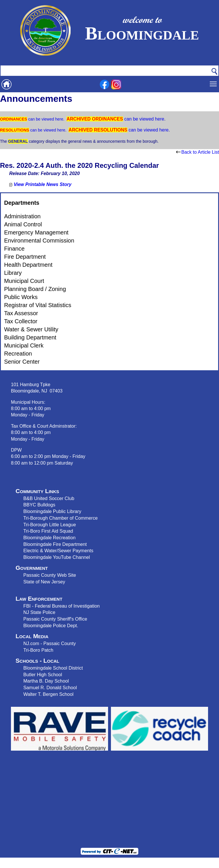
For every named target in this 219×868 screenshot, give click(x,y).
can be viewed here (45, 119)
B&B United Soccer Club (49, 498)
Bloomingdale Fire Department (55, 544)
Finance (14, 249)
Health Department (28, 265)
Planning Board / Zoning (35, 289)
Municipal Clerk (24, 345)
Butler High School (43, 675)
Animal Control (23, 224)
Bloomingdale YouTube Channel (57, 557)
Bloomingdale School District (53, 668)
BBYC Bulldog (38, 505)
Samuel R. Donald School (50, 687)
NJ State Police (39, 612)
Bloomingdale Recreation (49, 538)
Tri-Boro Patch (38, 650)
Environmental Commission (39, 241)
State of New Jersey (44, 582)
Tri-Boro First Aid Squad (48, 531)
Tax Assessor (21, 313)
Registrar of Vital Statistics (38, 305)
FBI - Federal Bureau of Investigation (62, 606)
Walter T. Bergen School (48, 694)
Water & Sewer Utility (31, 329)
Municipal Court (24, 281)
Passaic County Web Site (50, 575)
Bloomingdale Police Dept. (51, 625)
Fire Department (25, 257)
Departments (22, 203)
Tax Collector (21, 321)
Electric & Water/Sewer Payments (58, 551)
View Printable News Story (40, 184)
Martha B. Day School (46, 681)
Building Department (30, 337)
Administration (22, 216)
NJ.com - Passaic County (50, 643)
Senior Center (22, 362)
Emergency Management (36, 232)
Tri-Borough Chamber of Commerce (61, 518)
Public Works (21, 297)
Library (13, 273)
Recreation (18, 354)
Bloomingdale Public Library (52, 511)
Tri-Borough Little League (50, 525)
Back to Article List (198, 152)
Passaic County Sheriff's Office (55, 619)
